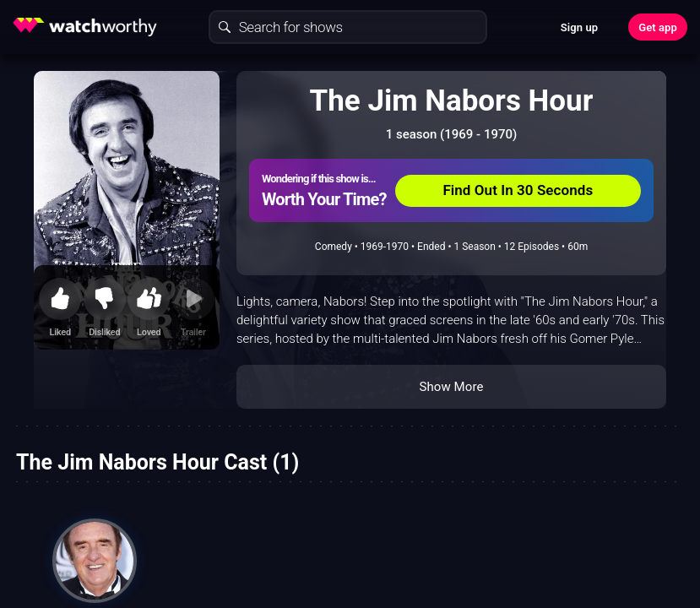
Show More (452, 387)
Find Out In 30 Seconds (518, 190)
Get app (658, 27)
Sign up (579, 27)
